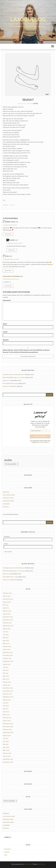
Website (6, 340)
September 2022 (8, 626)
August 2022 (7, 629)
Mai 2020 (6, 709)
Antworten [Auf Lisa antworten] (8, 271)
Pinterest (7, 852)
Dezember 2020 (8, 688)
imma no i (6, 380)
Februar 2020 (7, 718)
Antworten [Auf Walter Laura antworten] (8, 234)
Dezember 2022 (8, 617)
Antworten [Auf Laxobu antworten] (12, 250)
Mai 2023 (6, 605)
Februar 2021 (7, 682)
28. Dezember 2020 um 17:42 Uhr (11, 279)
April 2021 (6, 676)
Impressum (7, 849)
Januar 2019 (7, 756)
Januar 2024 (7, 596)
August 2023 (7, 602)
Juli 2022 (6, 632)
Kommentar (7, 300)
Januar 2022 (7, 649)
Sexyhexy (6, 507)
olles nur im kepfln (9, 386)
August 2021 (7, 664)
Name (5, 324)
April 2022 (6, 641)
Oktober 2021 (7, 658)
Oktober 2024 (7, 593)
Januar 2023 (7, 614)
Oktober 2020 (7, 694)
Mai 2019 (6, 744)
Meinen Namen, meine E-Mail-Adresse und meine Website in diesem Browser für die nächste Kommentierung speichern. (26, 351)
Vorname (7, 537)
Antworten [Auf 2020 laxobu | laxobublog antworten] (8, 286)
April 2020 (6, 712)
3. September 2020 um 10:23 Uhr (14, 243)
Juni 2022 (6, 635)
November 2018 (8, 762)
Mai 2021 (5, 673)
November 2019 (8, 727)
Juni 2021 (6, 670)
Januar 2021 (7, 685)
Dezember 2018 (8, 759)
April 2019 (6, 747)
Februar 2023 (7, 611)
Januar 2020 (7, 721)
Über (6, 855)
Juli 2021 (5, 667)
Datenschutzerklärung (43, 442)
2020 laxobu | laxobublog (11, 276)
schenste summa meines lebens (13, 375)
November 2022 (8, 620)
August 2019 (7, 735)
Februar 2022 (7, 647)
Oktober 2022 (7, 623)
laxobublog (28, 19)
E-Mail (5, 332)
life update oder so (9, 383)
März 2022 (6, 644)
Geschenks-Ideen (8, 501)
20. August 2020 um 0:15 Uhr (10, 225)
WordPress (28, 864)
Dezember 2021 (8, 652)
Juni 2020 (6, 706)
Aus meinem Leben (9, 495)
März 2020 (6, 715)
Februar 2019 (7, 753)
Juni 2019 (6, 741)
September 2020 (8, 697)
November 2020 (8, 691)
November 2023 (8, 599)
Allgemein (12, 205)
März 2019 (6, 750)
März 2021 (6, 679)
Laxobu (35, 104)
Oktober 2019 (7, 730)
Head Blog (41, 864)
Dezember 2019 (8, 724)
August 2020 (7, 700)
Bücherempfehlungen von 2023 (13, 377)
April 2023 (6, 608)
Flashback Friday (8, 498)
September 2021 (8, 661)
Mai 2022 (6, 638)
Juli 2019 (6, 738)
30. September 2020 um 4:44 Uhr (11, 259)
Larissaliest (6, 504)
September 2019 (8, 732)
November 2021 (8, 655)
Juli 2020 (6, 703)
